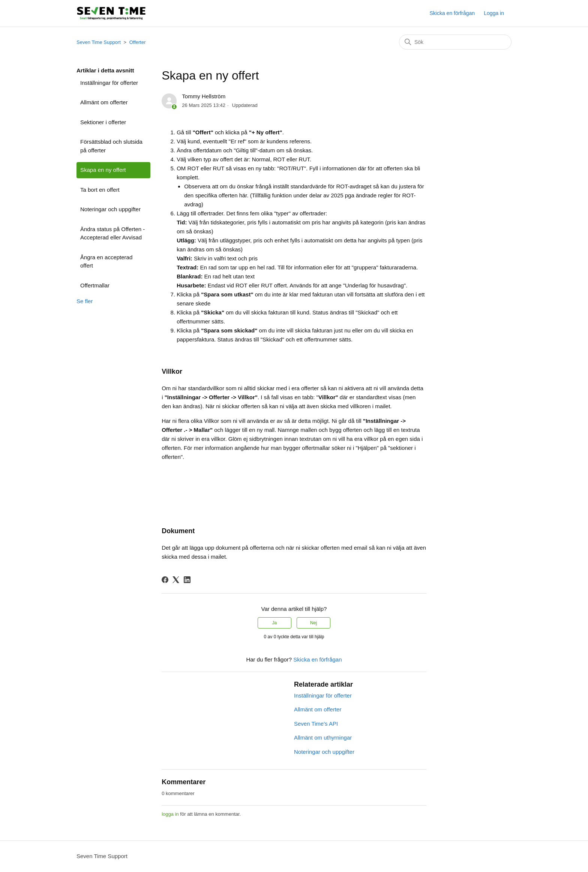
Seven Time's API (316, 724)
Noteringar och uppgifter (110, 209)
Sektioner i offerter (103, 122)
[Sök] (455, 42)
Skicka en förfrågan (452, 13)
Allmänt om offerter (104, 102)
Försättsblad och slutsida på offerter (111, 146)
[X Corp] (176, 580)
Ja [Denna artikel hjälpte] (275, 623)
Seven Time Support (99, 42)
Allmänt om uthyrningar (323, 737)
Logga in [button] (494, 13)
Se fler (85, 301)
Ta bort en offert (100, 190)
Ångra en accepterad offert (106, 262)
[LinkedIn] (187, 580)
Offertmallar (95, 285)
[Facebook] (165, 580)
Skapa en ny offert (103, 170)
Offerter (138, 42)
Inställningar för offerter (109, 83)
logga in (170, 814)
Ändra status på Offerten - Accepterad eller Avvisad (112, 233)
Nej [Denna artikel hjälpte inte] (313, 623)
